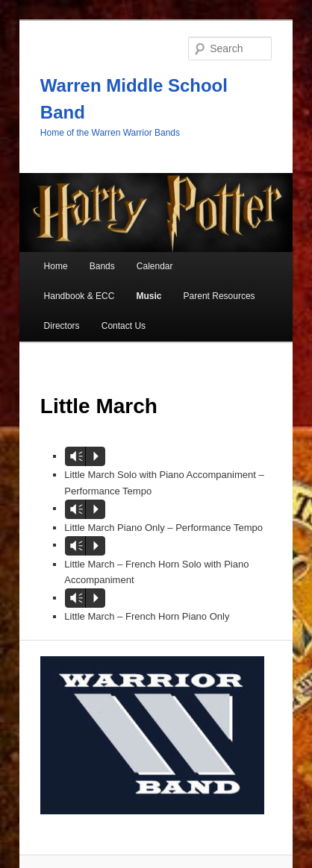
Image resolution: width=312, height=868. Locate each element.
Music (149, 296)
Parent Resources (219, 296)
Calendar (155, 266)
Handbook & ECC (79, 296)
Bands (102, 266)
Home (56, 266)
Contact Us (124, 326)
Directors (62, 326)
